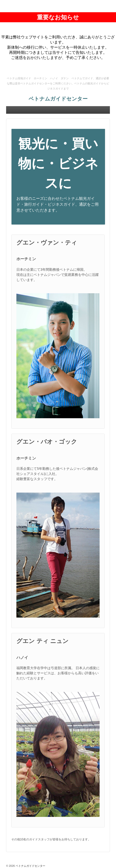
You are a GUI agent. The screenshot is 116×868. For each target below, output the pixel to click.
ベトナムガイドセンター (58, 99)
